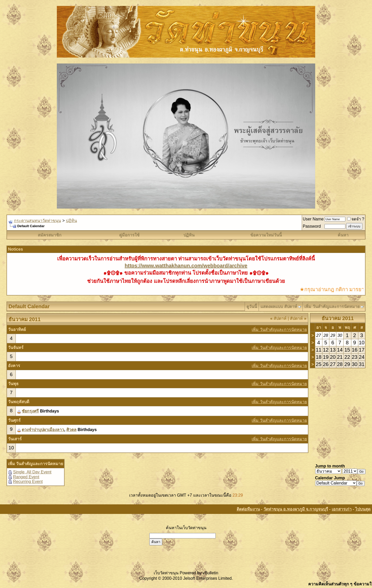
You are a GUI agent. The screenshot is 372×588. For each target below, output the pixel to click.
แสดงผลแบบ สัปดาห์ (279, 307)
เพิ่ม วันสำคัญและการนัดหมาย (332, 307)
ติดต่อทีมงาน (248, 509)
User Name (313, 219)
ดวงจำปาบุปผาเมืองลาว (43, 430)
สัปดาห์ (278, 318)
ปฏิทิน (71, 221)
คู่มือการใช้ (129, 235)
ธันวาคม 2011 (338, 318)
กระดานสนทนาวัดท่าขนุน (37, 221)
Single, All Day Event (32, 472)
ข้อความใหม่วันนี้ (266, 235)
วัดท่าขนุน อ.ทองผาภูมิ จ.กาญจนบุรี (296, 509)
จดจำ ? (356, 219)
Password (312, 226)
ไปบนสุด (363, 509)
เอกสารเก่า (342, 509)
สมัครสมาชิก (50, 235)
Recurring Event (28, 482)
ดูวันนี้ (252, 307)
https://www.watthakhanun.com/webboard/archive (186, 266)
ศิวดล (71, 430)
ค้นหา (343, 235)
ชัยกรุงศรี (30, 411)
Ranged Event (26, 477)
